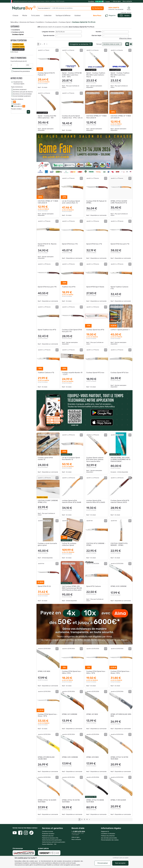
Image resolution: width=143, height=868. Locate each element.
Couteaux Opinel (65, 22)
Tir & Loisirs (35, 16)
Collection (48, 16)
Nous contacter (127, 1)
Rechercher (97, 8)
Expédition (18, 44)
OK (28, 112)
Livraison (18, 49)
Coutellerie (40, 22)
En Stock (15, 52)
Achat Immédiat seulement (22, 96)
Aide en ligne (117, 1)
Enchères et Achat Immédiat (22, 94)
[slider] (11, 68)
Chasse (15, 16)
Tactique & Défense (63, 16)
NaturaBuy (14, 22)
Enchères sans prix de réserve (23, 92)
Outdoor (78, 16)
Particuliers (17, 104)
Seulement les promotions (21, 71)
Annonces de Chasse (27, 22)
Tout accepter (120, 863)
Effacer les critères (125, 39)
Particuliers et (19, 106)
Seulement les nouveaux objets (19, 83)
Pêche (25, 16)
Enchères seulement (20, 90)
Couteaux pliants (51, 22)
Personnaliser (103, 863)
